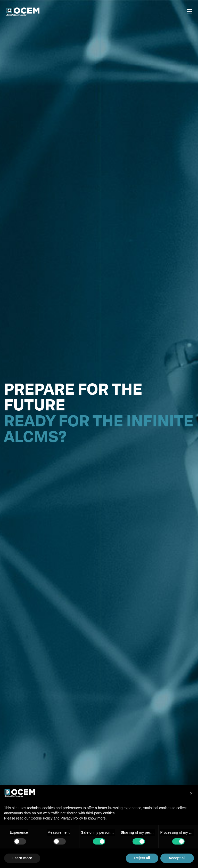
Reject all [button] (142, 858)
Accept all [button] (177, 858)
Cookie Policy (42, 818)
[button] (191, 793)
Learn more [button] (22, 858)
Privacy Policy (72, 818)
